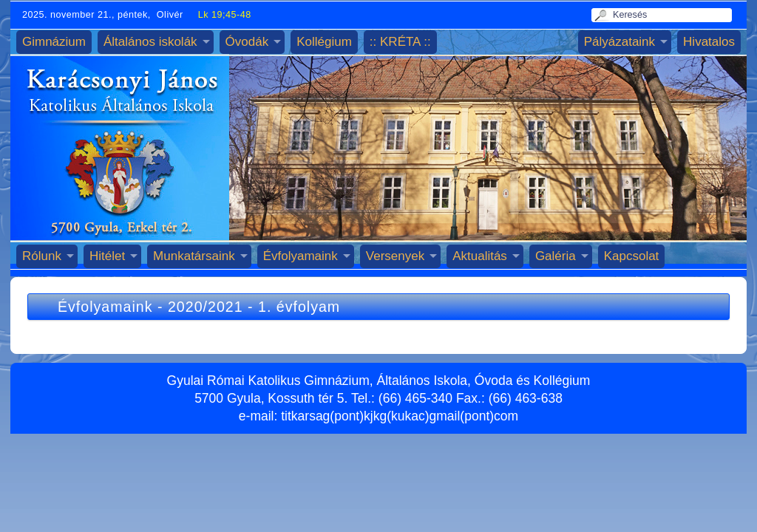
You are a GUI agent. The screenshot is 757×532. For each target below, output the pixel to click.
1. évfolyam (299, 307)
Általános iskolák (150, 42)
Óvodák (247, 42)
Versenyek (395, 256)
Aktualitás (480, 256)
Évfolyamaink (301, 256)
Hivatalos (709, 42)
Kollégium (324, 42)
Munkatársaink (194, 256)
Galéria (556, 256)
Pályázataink (619, 42)
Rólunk (42, 256)
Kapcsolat (632, 256)
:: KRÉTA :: (400, 42)
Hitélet (107, 256)
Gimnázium (54, 42)
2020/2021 (206, 307)
